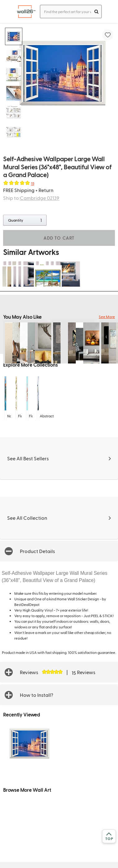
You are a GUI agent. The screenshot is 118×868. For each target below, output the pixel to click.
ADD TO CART (59, 238)
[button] (59, 551)
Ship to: (31, 198)
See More (107, 317)
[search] (96, 12)
